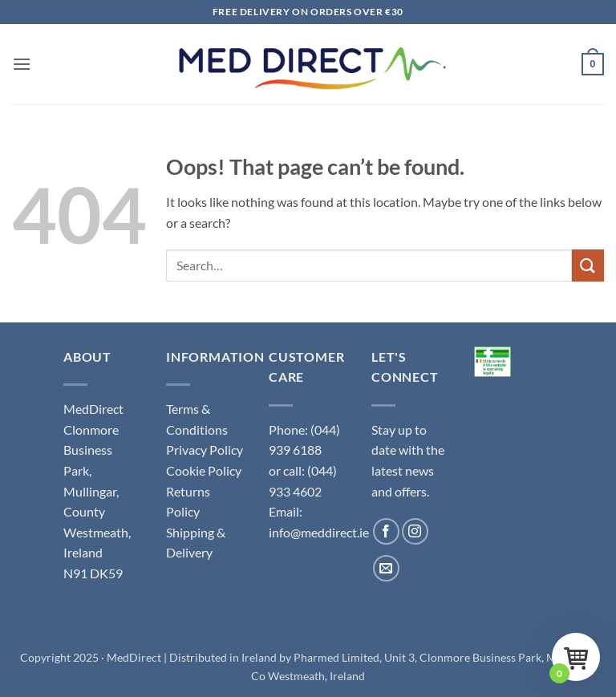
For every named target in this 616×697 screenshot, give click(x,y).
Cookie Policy (204, 470)
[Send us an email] (386, 568)
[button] (22, 64)
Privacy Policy (205, 450)
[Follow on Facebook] (386, 531)
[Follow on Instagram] (415, 531)
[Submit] (588, 265)
